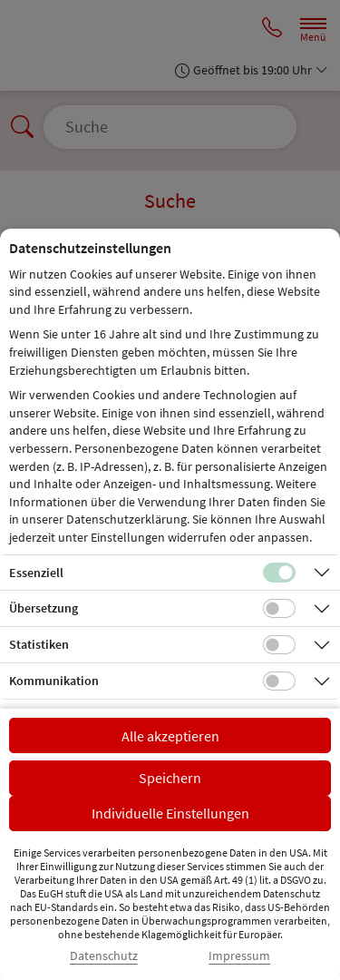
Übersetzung (44, 608)
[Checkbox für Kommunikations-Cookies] (279, 681)
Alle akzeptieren (170, 736)
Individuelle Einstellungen (170, 813)
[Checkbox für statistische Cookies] (279, 645)
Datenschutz (104, 956)
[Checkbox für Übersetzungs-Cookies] (279, 609)
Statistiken (39, 644)
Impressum (239, 956)
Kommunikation (54, 681)
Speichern (170, 778)
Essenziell (36, 573)
